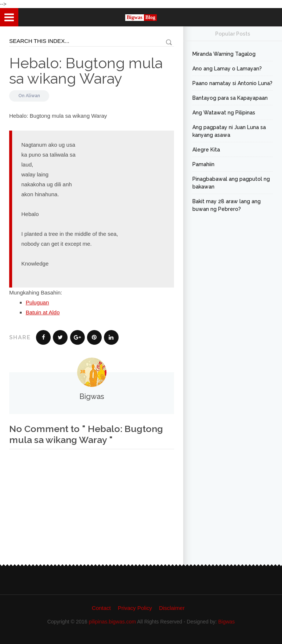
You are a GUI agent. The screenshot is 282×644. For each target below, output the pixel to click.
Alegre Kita (206, 150)
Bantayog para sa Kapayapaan (230, 98)
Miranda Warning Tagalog (224, 54)
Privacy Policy (135, 608)
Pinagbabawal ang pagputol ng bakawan (231, 183)
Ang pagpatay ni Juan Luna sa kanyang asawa (229, 131)
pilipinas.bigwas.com (112, 622)
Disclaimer (172, 608)
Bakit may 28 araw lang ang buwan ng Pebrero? (227, 205)
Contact (101, 608)
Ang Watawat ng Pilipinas (224, 113)
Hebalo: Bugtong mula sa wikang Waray (86, 71)
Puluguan (37, 302)
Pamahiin (203, 164)
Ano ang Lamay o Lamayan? (227, 69)
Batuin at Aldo (43, 312)
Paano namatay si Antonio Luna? (232, 83)
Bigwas (226, 622)
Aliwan (33, 96)
